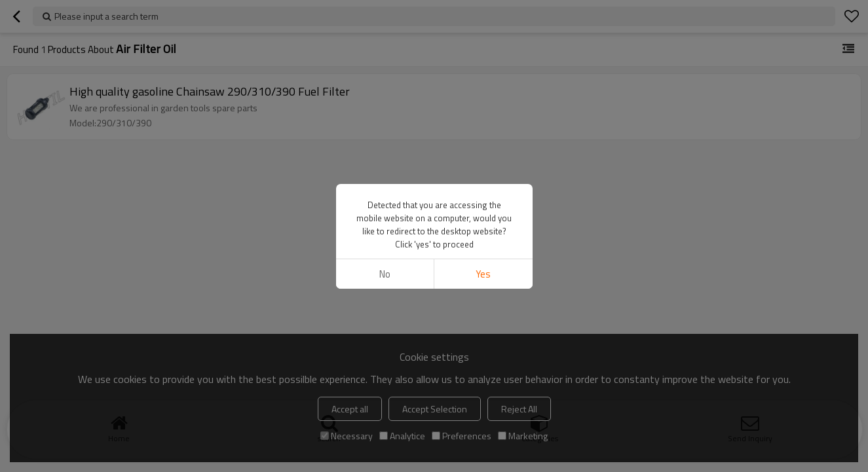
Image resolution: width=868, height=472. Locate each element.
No (385, 274)
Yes (483, 274)
